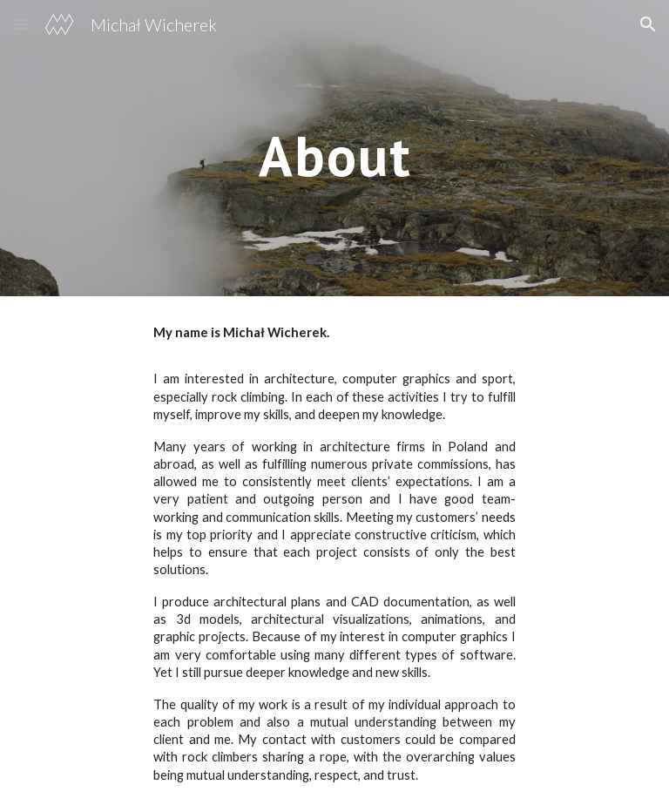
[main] (334, 148)
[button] (21, 24)
